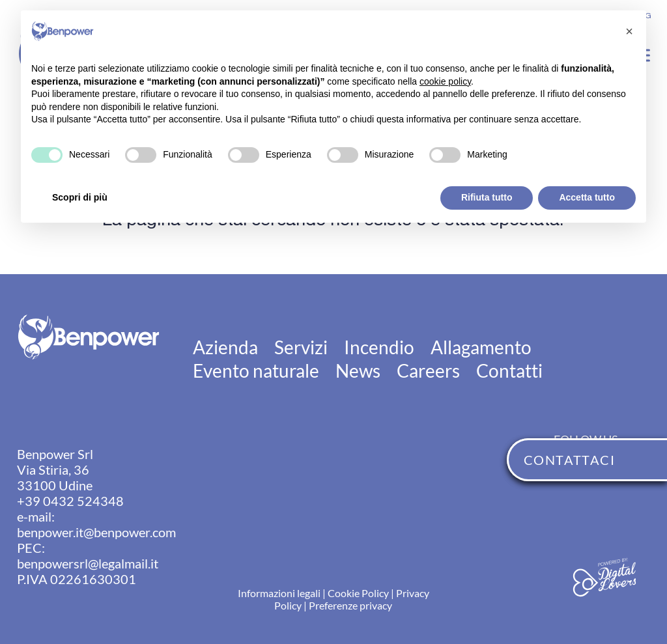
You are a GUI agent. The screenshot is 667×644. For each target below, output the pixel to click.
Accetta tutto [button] (587, 197)
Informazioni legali (279, 593)
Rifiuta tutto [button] (487, 197)
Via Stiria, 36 (53, 469)
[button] (629, 31)
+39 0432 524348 (70, 501)
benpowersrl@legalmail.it (88, 563)
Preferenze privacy (350, 605)
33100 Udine (55, 485)
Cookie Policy (358, 593)
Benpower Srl (55, 454)
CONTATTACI (569, 460)
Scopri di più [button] (80, 197)
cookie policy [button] (445, 81)
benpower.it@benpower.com (96, 532)
